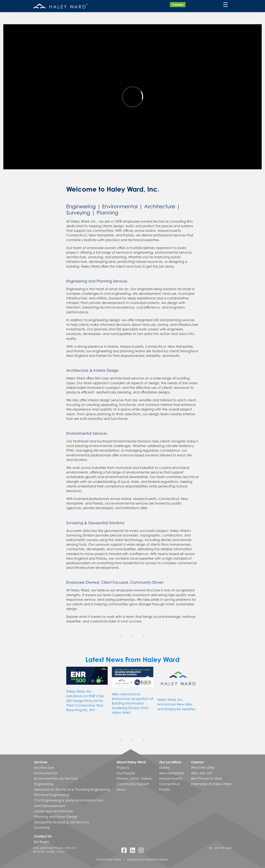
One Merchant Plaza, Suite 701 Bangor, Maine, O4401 (55, 850)
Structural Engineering (52, 795)
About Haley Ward (131, 762)
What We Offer (203, 768)
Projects (123, 768)
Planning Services (112, 281)
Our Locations (170, 762)
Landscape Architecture (54, 811)
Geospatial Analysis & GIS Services (62, 822)
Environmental (120, 206)
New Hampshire (172, 773)
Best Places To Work (207, 778)
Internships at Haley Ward (211, 784)
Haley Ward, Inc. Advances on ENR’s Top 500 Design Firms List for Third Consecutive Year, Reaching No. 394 (85, 701)
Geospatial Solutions (106, 523)
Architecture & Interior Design (92, 370)
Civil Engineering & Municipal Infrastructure (69, 800)
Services (41, 762)
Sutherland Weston (157, 859)
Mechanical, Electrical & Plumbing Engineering (72, 789)
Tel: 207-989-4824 (220, 848)
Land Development (50, 806)
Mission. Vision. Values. (135, 778)
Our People (126, 773)
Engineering (81, 206)
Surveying (78, 213)
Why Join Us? (202, 773)
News (121, 789)
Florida (165, 789)
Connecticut (169, 784)
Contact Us (43, 836)
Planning (107, 213)
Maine (164, 768)
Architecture (160, 206)
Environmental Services (87, 433)
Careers (178, 5)
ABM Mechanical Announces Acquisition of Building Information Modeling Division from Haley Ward (132, 703)
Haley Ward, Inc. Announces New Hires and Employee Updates (176, 704)
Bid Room (42, 842)
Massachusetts (171, 778)
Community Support (133, 784)
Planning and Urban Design (56, 817)
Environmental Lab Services (56, 778)
